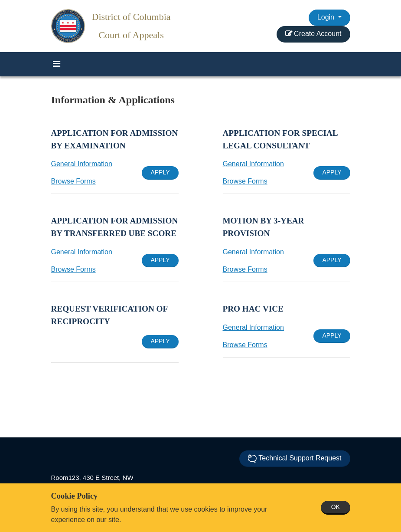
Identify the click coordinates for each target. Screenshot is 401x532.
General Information (82, 164)
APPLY (160, 172)
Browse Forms (73, 181)
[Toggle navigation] (57, 64)
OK (336, 507)
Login (327, 17)
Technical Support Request (295, 458)
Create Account (313, 34)
